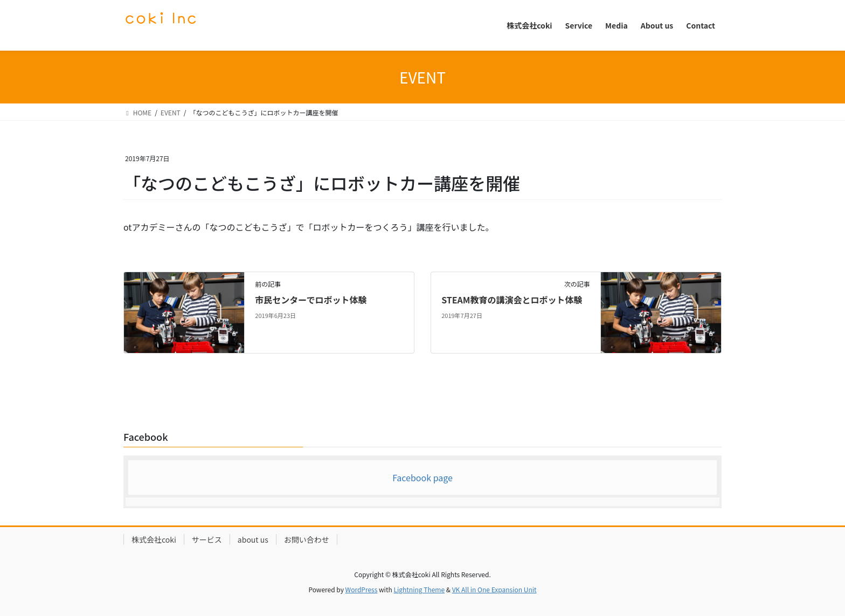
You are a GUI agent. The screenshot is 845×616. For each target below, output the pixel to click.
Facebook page (422, 477)
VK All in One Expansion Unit (494, 589)
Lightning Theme (419, 589)
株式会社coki (154, 539)
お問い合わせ (307, 539)
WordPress (362, 589)
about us (253, 539)
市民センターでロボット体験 (311, 300)
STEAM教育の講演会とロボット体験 (512, 300)
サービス (207, 539)
